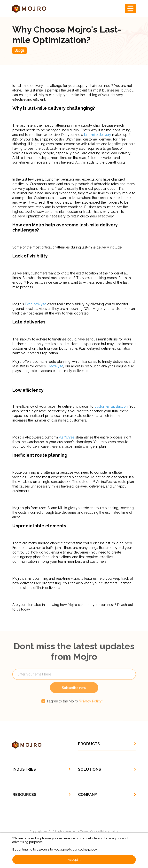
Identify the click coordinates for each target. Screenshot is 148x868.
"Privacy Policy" (91, 708)
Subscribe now (74, 694)
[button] (107, 744)
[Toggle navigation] (130, 8)
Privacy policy (109, 831)
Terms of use (89, 831)
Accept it (74, 860)
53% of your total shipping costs (38, 139)
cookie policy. (88, 849)
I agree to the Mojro (75, 708)
